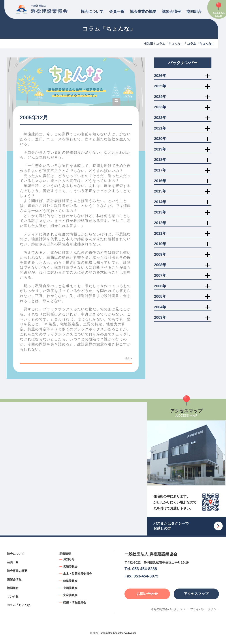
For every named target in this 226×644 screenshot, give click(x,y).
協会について (92, 11)
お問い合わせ (147, 594)
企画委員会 (70, 588)
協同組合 (194, 11)
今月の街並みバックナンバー (169, 609)
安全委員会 (70, 595)
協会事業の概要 (143, 11)
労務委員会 (70, 567)
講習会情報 (171, 11)
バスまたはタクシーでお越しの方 (171, 526)
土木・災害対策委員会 (77, 574)
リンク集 (13, 597)
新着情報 (65, 554)
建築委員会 (70, 581)
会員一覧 (117, 11)
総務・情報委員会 (75, 602)
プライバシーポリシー (205, 609)
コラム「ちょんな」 (170, 44)
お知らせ (69, 559)
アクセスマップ (196, 594)
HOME (148, 44)
